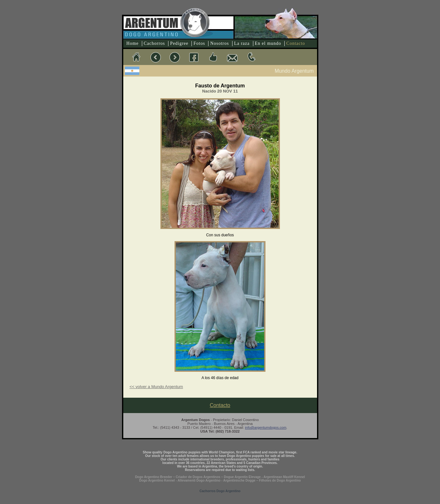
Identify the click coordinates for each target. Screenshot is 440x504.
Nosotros (220, 43)
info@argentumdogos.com (266, 427)
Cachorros (155, 43)
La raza (242, 43)
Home (133, 43)
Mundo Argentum (294, 71)
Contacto (296, 43)
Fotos (199, 43)
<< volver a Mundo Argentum (156, 387)
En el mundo (268, 43)
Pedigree (179, 43)
